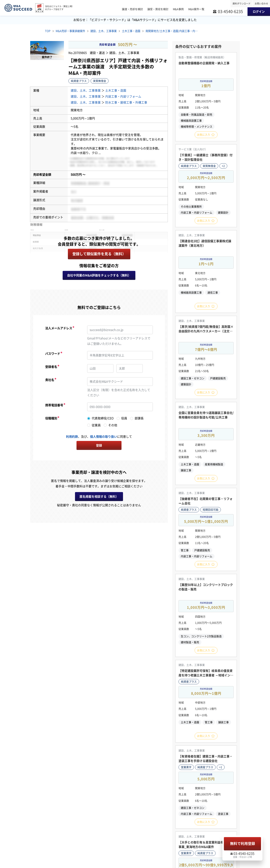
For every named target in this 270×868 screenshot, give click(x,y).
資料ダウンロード (241, 4)
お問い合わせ (261, 4)
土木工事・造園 (141, 31)
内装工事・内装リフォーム (123, 97)
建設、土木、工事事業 (110, 31)
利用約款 (72, 437)
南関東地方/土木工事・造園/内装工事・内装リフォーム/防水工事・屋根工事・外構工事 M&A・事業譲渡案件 (183, 31)
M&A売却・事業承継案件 (73, 31)
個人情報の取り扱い (103, 437)
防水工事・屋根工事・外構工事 (126, 103)
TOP (48, 31)
